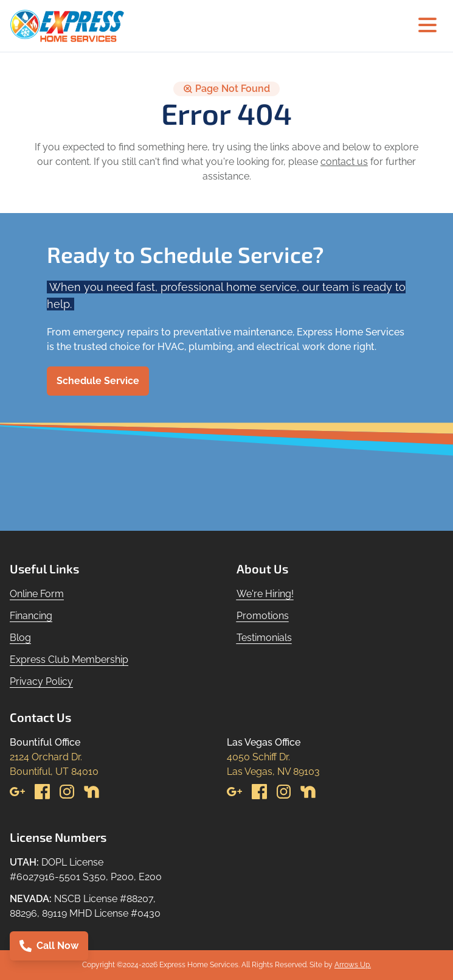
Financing (31, 616)
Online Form (37, 594)
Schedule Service (98, 381)
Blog (20, 638)
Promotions (263, 616)
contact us (344, 162)
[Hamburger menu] (427, 26)
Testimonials (264, 638)
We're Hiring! (265, 594)
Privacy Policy (41, 681)
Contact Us (40, 717)
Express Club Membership (69, 660)
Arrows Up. (353, 965)
